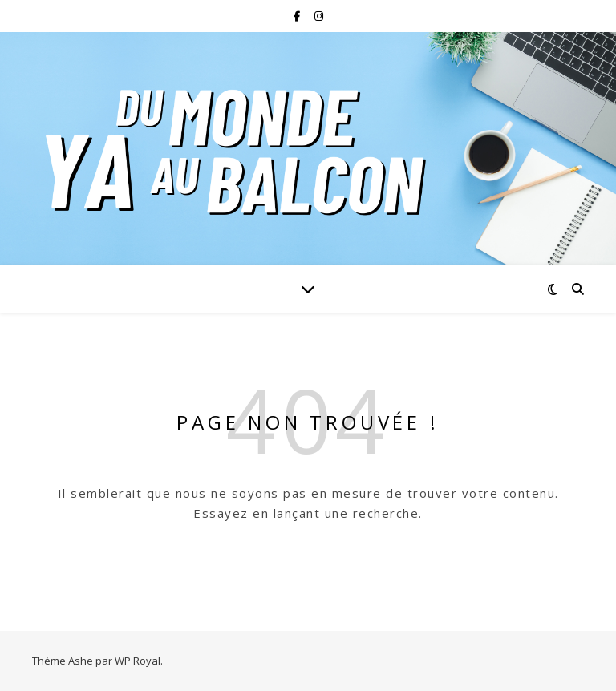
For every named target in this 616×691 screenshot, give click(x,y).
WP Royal (138, 661)
